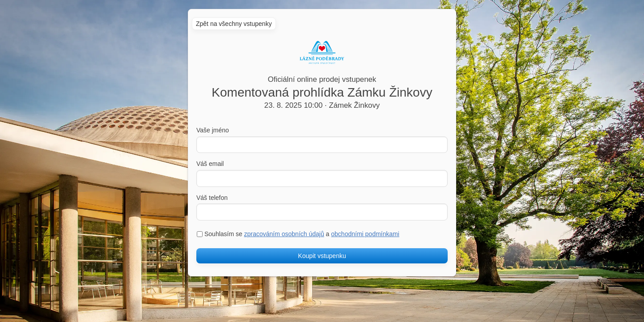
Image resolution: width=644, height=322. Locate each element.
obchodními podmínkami (365, 234)
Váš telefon (212, 198)
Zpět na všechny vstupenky (234, 24)
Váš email (210, 164)
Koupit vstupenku (322, 256)
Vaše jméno (213, 130)
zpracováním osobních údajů (284, 234)
